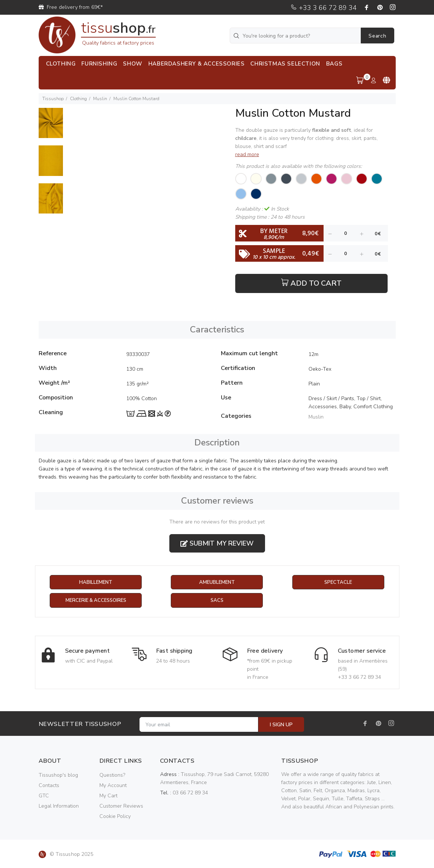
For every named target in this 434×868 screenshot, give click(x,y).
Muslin (100, 99)
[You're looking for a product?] (296, 36)
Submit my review (217, 543)
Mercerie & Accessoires (96, 601)
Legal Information (59, 806)
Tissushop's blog (58, 775)
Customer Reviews (121, 806)
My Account (113, 786)
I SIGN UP (281, 725)
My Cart (108, 796)
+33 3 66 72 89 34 (324, 8)
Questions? (112, 775)
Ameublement (217, 583)
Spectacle (338, 583)
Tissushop (53, 99)
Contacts (49, 786)
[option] (51, 127)
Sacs (217, 601)
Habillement (96, 583)
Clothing (78, 99)
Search (377, 36)
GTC (44, 796)
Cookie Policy (115, 817)
